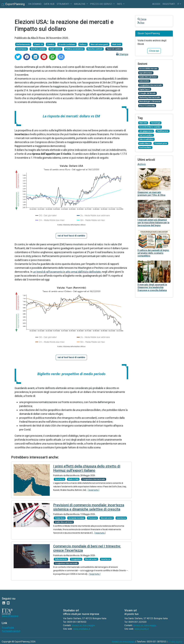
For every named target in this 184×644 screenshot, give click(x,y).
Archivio (142, 164)
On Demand (35, 4)
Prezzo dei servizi (101, 4)
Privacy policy (175, 642)
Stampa (122, 54)
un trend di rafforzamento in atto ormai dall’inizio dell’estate (67, 272)
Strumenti (63, 4)
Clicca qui (154, 51)
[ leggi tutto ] (94, 490)
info (120, 4)
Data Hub (49, 4)
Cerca (142, 19)
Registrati (169, 4)
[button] (71, 236)
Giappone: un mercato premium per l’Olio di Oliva (151, 194)
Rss (141, 23)
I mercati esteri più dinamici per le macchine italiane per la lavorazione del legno (153, 223)
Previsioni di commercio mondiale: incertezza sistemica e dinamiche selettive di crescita (89, 507)
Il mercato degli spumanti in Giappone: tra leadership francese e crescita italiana (152, 287)
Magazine (80, 4)
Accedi (156, 4)
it (178, 4)
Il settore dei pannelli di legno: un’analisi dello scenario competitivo (153, 253)
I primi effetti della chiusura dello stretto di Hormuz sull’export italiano (87, 468)
